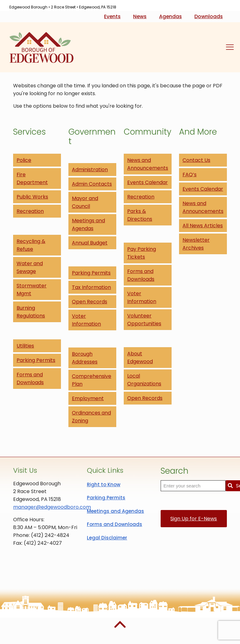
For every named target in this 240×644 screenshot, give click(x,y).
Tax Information (91, 287)
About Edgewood (140, 358)
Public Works (32, 197)
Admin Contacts (92, 184)
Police (24, 160)
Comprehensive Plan (92, 380)
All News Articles (203, 226)
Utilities (25, 346)
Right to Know (104, 484)
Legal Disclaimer (107, 538)
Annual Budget (90, 243)
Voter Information (86, 320)
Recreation (30, 211)
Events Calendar (147, 182)
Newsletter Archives (196, 244)
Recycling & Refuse (31, 245)
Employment (88, 398)
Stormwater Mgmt (32, 290)
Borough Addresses (85, 358)
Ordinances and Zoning (91, 417)
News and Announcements (148, 164)
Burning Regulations (31, 312)
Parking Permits (36, 360)
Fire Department (32, 178)
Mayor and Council (85, 202)
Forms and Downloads (30, 379)
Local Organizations (144, 380)
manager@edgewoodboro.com (52, 507)
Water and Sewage (30, 267)
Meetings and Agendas (88, 224)
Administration (90, 170)
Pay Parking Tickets (142, 253)
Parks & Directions (140, 215)
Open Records (90, 302)
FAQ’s (190, 175)
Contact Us (196, 160)
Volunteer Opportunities (144, 320)
